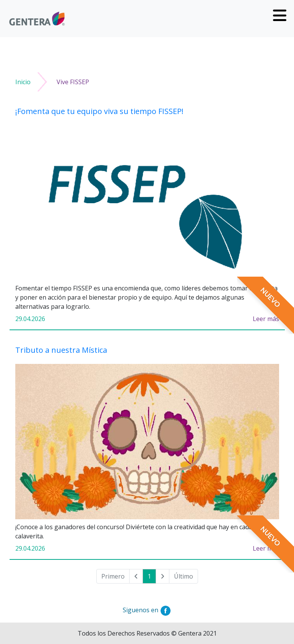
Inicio (23, 82)
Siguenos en (147, 610)
